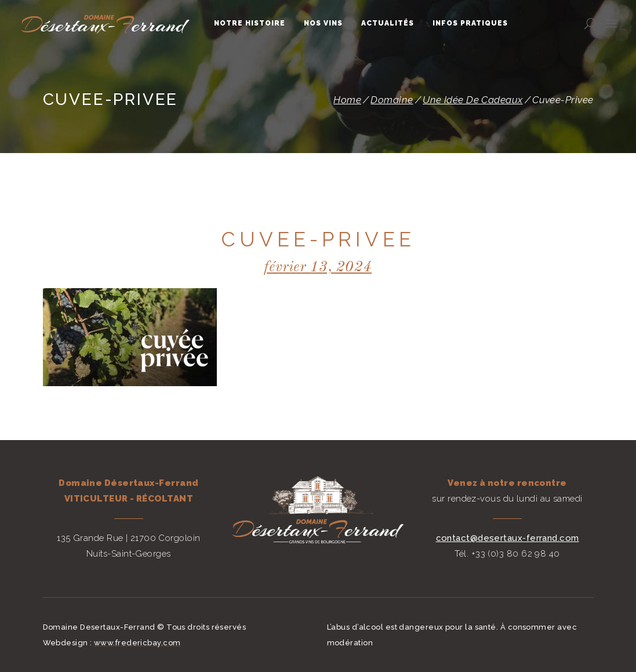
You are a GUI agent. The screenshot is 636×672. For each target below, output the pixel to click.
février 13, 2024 (318, 268)
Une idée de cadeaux (473, 100)
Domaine (392, 100)
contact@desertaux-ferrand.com (508, 538)
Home (347, 100)
